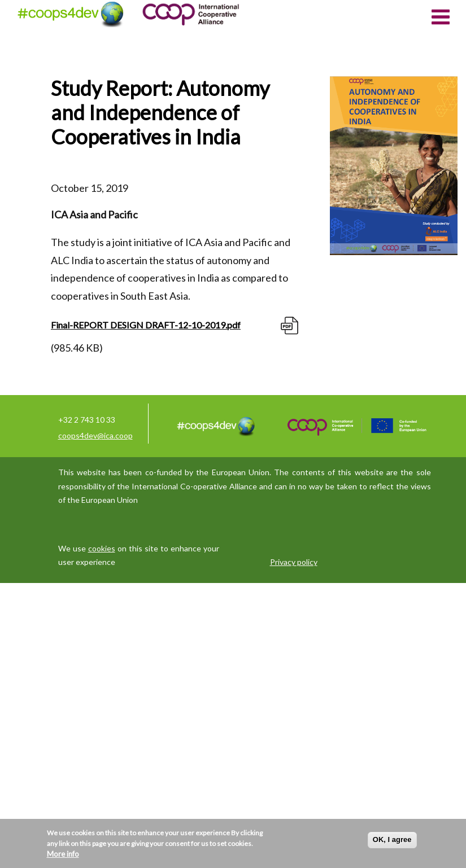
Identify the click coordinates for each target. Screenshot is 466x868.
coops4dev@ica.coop (95, 435)
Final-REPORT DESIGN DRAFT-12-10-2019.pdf (146, 325)
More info (63, 854)
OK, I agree (392, 839)
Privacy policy (294, 562)
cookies (102, 548)
